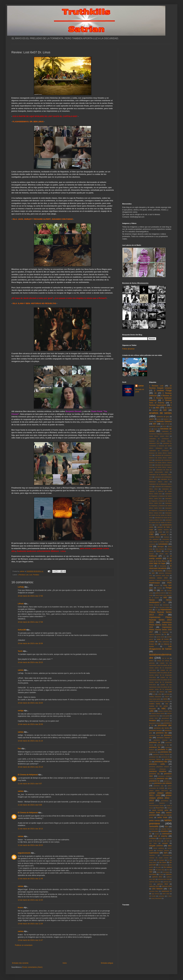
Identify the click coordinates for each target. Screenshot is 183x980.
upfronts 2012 (163, 884)
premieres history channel (161, 754)
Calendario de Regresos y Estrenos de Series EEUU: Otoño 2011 (160, 496)
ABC (158, 408)
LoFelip (21, 587)
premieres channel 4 (164, 738)
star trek (167, 841)
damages (161, 546)
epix (153, 573)
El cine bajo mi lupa (160, 562)
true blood (153, 874)
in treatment (164, 632)
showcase (155, 831)
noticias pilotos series (158, 713)
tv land (161, 874)
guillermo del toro (160, 593)
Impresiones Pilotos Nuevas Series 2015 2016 (160, 625)
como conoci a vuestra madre (159, 542)
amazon (155, 410)
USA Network (157, 889)
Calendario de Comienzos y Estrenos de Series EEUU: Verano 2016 (160, 467)
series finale (162, 817)
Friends (159, 588)
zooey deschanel (156, 898)
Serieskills (154, 826)
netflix (151, 711)
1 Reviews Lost (23, 575)
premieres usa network (163, 783)
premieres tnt (154, 781)
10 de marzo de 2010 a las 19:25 (30, 703)
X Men (169, 896)
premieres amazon (156, 730)
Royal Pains (160, 808)
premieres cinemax (160, 740)
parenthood (165, 718)
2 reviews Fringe (163, 390)
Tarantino (152, 855)
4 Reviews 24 (166, 396)
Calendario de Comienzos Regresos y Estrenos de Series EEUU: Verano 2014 (160, 434)
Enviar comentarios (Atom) (32, 967)
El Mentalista (162, 566)
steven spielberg (159, 848)
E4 (164, 556)
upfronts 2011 (157, 877)
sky (150, 834)
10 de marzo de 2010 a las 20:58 (30, 724)
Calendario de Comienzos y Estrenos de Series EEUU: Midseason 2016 (160, 446)
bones (164, 426)
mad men (167, 694)
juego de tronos (163, 639)
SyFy (166, 853)
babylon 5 (166, 419)
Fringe (169, 588)
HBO (165, 598)
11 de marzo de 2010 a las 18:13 (30, 829)
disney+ (152, 554)
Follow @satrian (128, 349)
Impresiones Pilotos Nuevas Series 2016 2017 (160, 630)
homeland (166, 605)
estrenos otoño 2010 (162, 575)
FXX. (162, 590)
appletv (152, 419)
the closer (163, 862)
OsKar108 (22, 630)
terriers (151, 860)
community (166, 539)
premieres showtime (158, 771)
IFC (156, 610)
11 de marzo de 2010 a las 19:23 (30, 845)
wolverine (161, 896)
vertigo (21, 711)
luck (154, 694)
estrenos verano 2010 (158, 578)
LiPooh (21, 604)
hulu (151, 610)
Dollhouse (153, 556)
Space (161, 838)
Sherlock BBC (154, 829)
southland (153, 838)
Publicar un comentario (24, 945)
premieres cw (155, 742)
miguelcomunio (24, 853)
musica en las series (158, 706)
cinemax (166, 537)
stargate (165, 843)
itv (165, 634)
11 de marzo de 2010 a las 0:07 (30, 784)
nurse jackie (166, 716)
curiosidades (163, 544)
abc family (168, 408)
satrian (21, 670)
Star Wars (153, 843)
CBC (167, 532)
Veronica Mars (154, 891)
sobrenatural (167, 834)
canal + (157, 525)
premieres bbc (162, 733)
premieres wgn (159, 786)
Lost (31, 575)
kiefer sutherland (164, 642)
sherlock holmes (166, 829)
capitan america (163, 530)
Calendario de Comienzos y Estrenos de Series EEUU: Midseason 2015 (160, 441)
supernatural (154, 853)
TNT (151, 872)
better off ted (165, 424)
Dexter (159, 551)
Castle (160, 532)
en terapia (169, 571)
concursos (152, 544)
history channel (154, 605)
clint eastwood (154, 539)
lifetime (151, 661)
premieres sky (154, 774)
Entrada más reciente (20, 963)
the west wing (160, 870)
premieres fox (155, 747)
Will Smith (152, 896)
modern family (155, 704)
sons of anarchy (160, 836)
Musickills (152, 709)
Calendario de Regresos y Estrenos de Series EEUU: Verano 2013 (160, 510)
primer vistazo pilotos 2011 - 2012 (160, 794)
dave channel (160, 549)
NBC (164, 708)
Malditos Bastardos (155, 697)
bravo (156, 429)
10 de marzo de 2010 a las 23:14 (30, 767)
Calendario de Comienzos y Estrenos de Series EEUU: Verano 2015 (160, 463)
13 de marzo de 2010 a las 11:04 (30, 924)
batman (152, 421)
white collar (166, 894)
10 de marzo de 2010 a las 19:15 (30, 662)
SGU (167, 827)
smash (157, 834)
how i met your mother (163, 607)
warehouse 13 (167, 891)
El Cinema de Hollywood (28, 775)
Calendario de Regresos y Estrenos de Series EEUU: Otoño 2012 (160, 501)
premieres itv (165, 757)
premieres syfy (162, 778)
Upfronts (169, 874)
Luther (159, 694)
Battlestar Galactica (164, 421)
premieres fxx (153, 752)
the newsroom (163, 865)
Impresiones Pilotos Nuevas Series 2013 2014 (160, 612)
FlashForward (154, 583)
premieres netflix (157, 764)
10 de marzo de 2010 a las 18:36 (30, 643)
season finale (155, 813)
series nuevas (155, 821)
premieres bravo (155, 735)
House (151, 607)
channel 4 (164, 534)
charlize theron (155, 537)
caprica (152, 532)
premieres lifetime (155, 759)
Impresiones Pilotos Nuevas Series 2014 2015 (160, 620)
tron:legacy (166, 872)
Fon (19, 749)
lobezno (162, 692)
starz (170, 846)
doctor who (164, 554)
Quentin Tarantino (157, 803)
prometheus (165, 801)
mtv (167, 704)
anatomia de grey (163, 417)
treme (158, 872)
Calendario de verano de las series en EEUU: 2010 (160, 515)
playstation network (155, 723)
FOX (169, 583)
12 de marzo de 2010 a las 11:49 (30, 879)
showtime (165, 831)
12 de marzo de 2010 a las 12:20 (30, 900)
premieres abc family (161, 728)
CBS (151, 534)
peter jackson (165, 721)
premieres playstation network (159, 767)
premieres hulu (154, 757)
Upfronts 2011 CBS (164, 879)
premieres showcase (157, 769)
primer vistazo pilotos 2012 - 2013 (160, 798)
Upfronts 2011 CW (155, 882)
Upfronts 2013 (154, 886)
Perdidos (36, 575)
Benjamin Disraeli (73, 411)
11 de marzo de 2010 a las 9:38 (30, 805)
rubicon (169, 808)
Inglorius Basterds (155, 634)
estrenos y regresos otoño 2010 (159, 580)
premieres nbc (161, 762)
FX (155, 590)
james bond (160, 637)
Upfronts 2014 (167, 886)
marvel (167, 697)
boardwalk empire (155, 426)
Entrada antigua (107, 963)
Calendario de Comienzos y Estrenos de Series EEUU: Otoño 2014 (160, 453)
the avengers (160, 860)
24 (155, 393)
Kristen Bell (153, 644)
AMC (165, 410)
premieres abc (165, 725)
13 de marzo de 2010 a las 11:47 (30, 940)
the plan (158, 867)
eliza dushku (158, 571)
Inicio (65, 963)
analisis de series (160, 413)
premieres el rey (163, 745)
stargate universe (156, 846)
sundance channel (163, 850)
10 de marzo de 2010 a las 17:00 (30, 596)
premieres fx (163, 750)
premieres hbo (166, 752)
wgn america (156, 894)
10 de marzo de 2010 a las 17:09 (30, 622)
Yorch (20, 651)
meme (165, 699)
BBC (155, 424)
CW (151, 546)
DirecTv (167, 551)
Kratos (21, 908)
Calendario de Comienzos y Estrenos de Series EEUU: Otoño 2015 (160, 458)
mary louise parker (155, 699)
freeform (157, 585)
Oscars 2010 (153, 718)
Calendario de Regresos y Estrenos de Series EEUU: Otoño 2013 (160, 506)
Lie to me (166, 658)
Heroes (152, 600)
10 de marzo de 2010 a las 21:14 (30, 741)
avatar (159, 419)
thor (168, 870)
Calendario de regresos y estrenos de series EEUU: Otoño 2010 (160, 491)
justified (152, 642)
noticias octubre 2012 (165, 711)
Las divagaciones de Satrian (160, 648)
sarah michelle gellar (160, 810)
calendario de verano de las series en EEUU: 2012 (160, 522)
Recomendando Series (156, 806)
